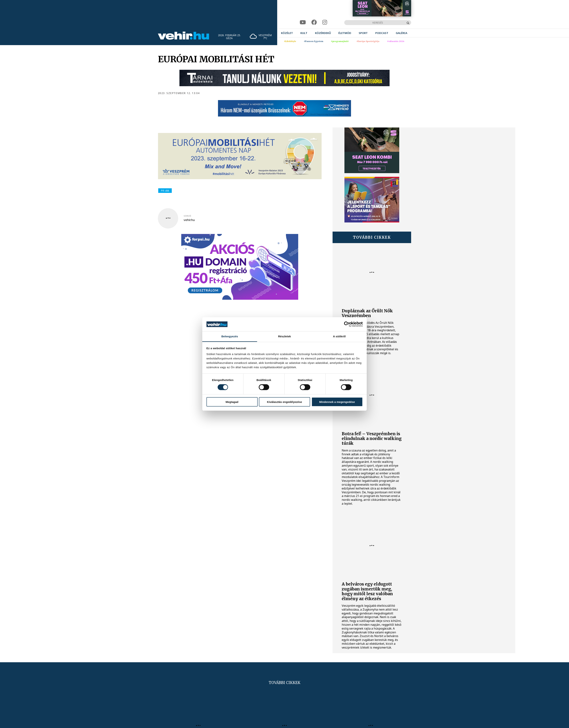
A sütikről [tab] (339, 336)
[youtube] (303, 22)
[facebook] (314, 22)
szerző (187, 216)
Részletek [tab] (284, 336)
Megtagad (232, 402)
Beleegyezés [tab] (230, 336)
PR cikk (165, 191)
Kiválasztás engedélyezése (284, 402)
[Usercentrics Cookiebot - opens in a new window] (347, 324)
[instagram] (325, 22)
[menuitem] (287, 33)
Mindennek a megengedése (337, 402)
